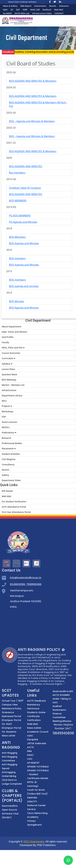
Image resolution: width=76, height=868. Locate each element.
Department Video (11, 480)
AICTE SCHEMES (61, 695)
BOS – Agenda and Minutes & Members (32, 121)
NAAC (30, 755)
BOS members (17, 258)
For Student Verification (14, 502)
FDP (4, 417)
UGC (30, 759)
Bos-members (17, 173)
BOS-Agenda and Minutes (24, 243)
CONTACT (59, 13)
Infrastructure (9, 390)
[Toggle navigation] (70, 21)
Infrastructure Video (42, 13)
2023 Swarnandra (34, 842)
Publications (9, 433)
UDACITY (32, 802)
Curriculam (8, 358)
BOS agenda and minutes (24, 286)
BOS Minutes (17, 301)
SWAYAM (32, 798)
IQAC (5, 10)
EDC (18, 10)
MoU (4, 401)
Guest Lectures (9, 422)
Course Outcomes (11, 353)
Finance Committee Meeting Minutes (62, 717)
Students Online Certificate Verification (36, 716)
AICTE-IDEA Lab (22, 13)
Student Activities (11, 454)
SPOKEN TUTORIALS (38, 767)
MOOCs (6, 427)
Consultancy (8, 464)
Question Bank (9, 374)
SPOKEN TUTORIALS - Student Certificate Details (38, 774)
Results (53, 6)
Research (6, 438)
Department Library (12, 395)
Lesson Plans (8, 369)
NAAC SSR (35, 10)
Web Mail (59, 10)
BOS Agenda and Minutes (24, 308)
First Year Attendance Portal (16, 512)
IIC (12, 10)
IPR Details (7, 491)
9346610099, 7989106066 (26, 584)
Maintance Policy (12, 709)
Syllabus (7, 364)
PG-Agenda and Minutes (23, 222)
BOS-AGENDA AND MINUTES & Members (33, 81)
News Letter (9, 736)
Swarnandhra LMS (63, 691)
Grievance (64, 6)
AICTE (30, 747)
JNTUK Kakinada (37, 743)
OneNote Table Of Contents (25, 188)
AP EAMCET (33, 763)
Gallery (5, 475)
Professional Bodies (12, 443)
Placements (9, 448)
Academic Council (38, 732)
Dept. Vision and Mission (14, 332)
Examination (40, 6)
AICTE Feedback (36, 701)
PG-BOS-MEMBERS (20, 216)
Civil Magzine (9, 459)
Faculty (5, 342)
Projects (7, 406)
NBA (29, 751)
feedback (47, 10)
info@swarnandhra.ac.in (26, 578)
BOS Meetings (9, 380)
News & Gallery (11, 6)
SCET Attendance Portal (14, 507)
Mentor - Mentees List (13, 385)
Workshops (8, 411)
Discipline (33, 740)
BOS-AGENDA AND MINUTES (26, 166)
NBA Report (26, 6)
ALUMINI (7, 13)
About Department (11, 327)
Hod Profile (8, 337)
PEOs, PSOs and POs (13, 348)
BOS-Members (17, 237)
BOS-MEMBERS (18, 201)
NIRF (25, 10)
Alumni (5, 470)
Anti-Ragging (10, 753)
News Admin (34, 728)
